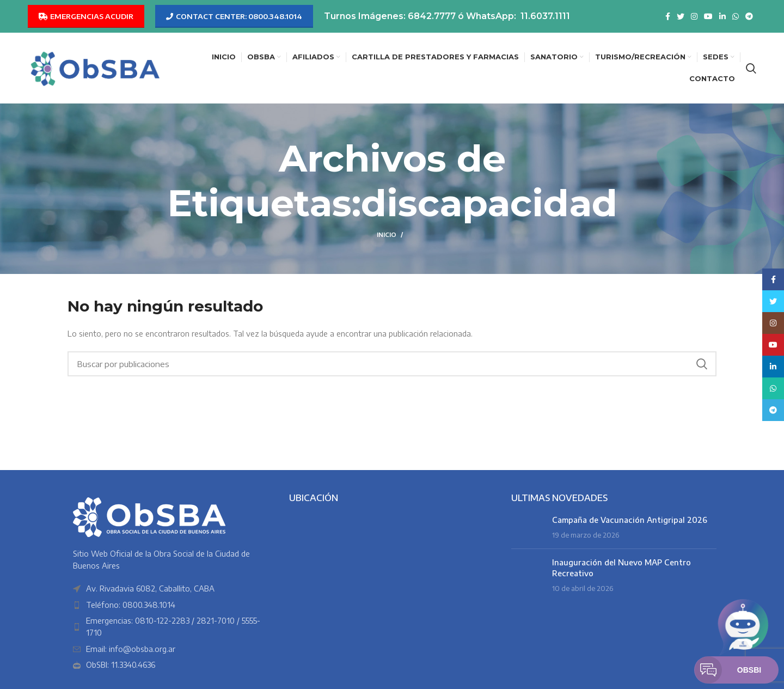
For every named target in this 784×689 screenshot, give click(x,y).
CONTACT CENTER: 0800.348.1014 (234, 16)
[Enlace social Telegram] (749, 16)
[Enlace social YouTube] (708, 16)
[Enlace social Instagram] (694, 16)
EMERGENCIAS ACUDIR (86, 16)
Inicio (387, 234)
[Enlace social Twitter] (681, 16)
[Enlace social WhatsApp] (736, 16)
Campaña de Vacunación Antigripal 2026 (630, 520)
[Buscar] (751, 68)
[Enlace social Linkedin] (722, 16)
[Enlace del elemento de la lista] (170, 605)
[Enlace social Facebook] (668, 16)
